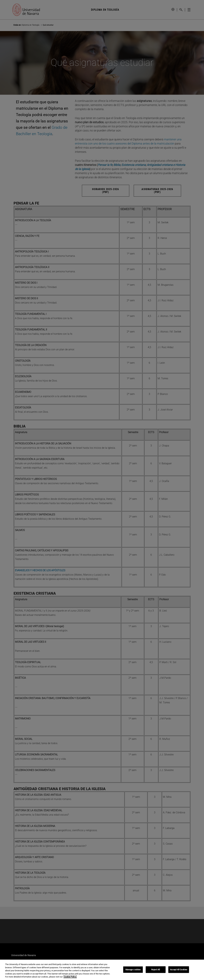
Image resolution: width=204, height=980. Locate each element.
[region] (102, 970)
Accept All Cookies (179, 970)
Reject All (156, 970)
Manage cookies (133, 970)
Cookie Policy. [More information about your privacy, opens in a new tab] (70, 977)
